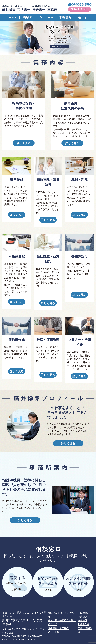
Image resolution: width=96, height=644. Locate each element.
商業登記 (82, 607)
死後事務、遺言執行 (58, 618)
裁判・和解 (54, 622)
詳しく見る (24, 143)
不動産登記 (84, 603)
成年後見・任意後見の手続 (62, 611)
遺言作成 (53, 614)
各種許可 (82, 611)
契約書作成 (84, 614)
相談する (82, 17)
